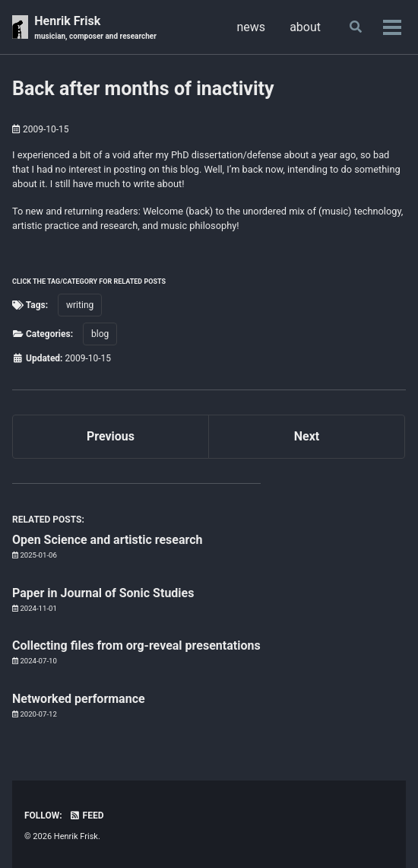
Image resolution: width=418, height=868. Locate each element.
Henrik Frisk (95, 28)
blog (100, 334)
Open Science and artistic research (108, 540)
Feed (87, 816)
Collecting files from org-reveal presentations (136, 645)
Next (307, 436)
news (252, 27)
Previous (111, 436)
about (305, 27)
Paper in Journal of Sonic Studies (103, 593)
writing (80, 305)
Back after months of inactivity (143, 89)
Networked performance (79, 699)
